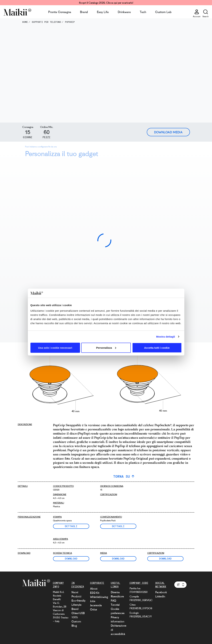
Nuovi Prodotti (76, 594)
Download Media (168, 132)
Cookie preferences (118, 611)
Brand (84, 12)
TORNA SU (122, 476)
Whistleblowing (99, 597)
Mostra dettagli (166, 337)
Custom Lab (163, 12)
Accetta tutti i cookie (157, 348)
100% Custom (76, 619)
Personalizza (106, 348)
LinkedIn (160, 596)
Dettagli (71, 526)
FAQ (113, 601)
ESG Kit (95, 593)
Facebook (161, 592)
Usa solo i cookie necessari (55, 348)
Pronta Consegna (60, 12)
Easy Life (103, 12)
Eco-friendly (78, 601)
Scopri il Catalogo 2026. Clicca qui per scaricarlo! (106, 3)
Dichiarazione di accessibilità (119, 630)
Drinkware (124, 12)
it (181, 585)
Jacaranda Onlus (96, 607)
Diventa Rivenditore (117, 594)
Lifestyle (76, 605)
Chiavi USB (78, 613)
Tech (143, 12)
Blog (74, 626)
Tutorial (115, 605)
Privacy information (117, 619)
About (94, 589)
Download (71, 558)
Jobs (93, 601)
